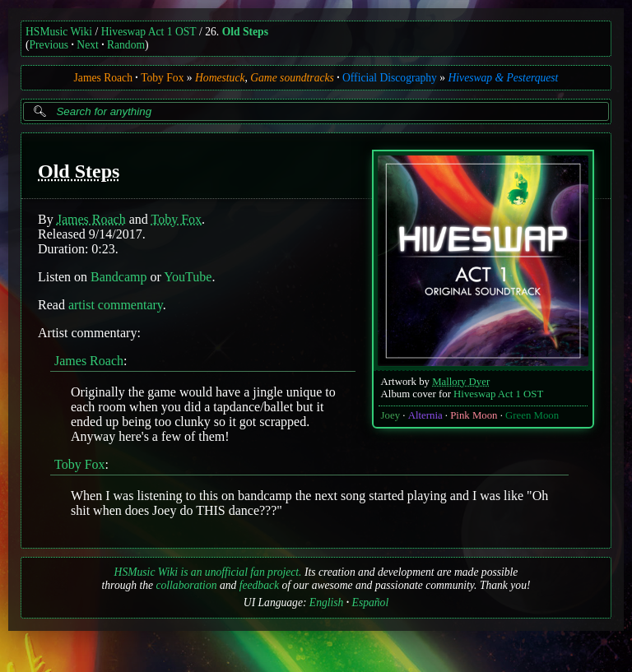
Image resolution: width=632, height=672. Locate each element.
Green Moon (532, 415)
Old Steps (245, 32)
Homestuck (220, 78)
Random (126, 45)
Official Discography (390, 78)
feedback (259, 585)
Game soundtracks (292, 78)
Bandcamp (118, 277)
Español (371, 602)
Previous (49, 45)
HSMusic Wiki (59, 32)
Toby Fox (162, 78)
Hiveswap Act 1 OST (149, 32)
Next (87, 45)
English (327, 602)
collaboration (186, 585)
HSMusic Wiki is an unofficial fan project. (208, 572)
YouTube (188, 277)
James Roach (103, 78)
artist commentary (116, 305)
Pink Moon (474, 415)
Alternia (425, 415)
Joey (390, 415)
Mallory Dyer (461, 382)
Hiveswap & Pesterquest (504, 78)
